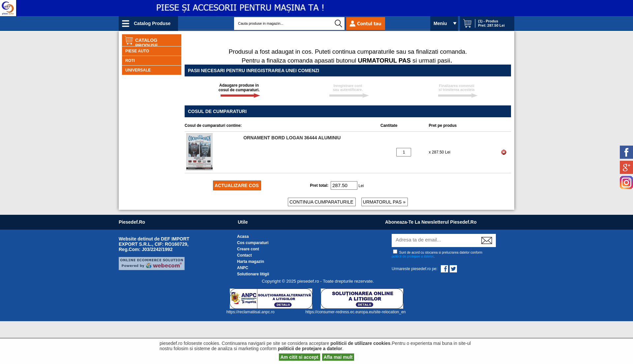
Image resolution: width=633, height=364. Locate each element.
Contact (244, 255)
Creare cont (248, 249)
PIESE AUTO (137, 51)
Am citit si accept (300, 357)
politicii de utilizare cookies (360, 343)
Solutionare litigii (253, 274)
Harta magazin (251, 262)
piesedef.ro (132, 222)
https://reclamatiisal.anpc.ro (251, 312)
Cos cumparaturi (253, 243)
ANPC (243, 268)
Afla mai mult (338, 357)
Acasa (243, 237)
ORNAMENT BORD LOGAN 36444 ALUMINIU (292, 138)
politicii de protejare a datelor (413, 256)
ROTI (130, 61)
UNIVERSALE (138, 70)
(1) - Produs (488, 21)
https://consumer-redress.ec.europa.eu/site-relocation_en (355, 312)
